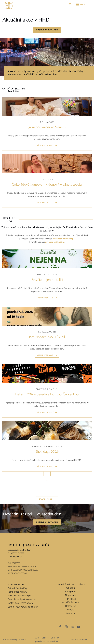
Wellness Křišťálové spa (19, 595)
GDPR (37, 637)
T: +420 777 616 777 (16, 553)
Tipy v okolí (70, 599)
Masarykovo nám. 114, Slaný (19, 550)
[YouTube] (79, 627)
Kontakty (70, 613)
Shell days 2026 (47, 451)
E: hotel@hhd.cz (15, 556)
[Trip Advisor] (72, 627)
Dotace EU (70, 606)
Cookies (45, 637)
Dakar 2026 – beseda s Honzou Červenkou (47, 394)
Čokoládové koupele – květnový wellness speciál (47, 185)
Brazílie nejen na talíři (47, 280)
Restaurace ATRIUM (17, 591)
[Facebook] (60, 627)
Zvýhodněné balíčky (17, 588)
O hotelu (71, 588)
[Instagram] (66, 627)
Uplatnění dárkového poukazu (70, 584)
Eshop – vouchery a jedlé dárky (22, 606)
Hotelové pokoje (15, 584)
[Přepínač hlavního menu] (82, 5)
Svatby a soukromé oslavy (20, 602)
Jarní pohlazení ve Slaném (47, 127)
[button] (70, 5)
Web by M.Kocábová (79, 639)
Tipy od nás (70, 595)
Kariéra (71, 609)
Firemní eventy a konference (21, 599)
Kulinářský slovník (71, 602)
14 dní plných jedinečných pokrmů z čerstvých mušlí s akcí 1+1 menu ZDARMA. (47, 460)
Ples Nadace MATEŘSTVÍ (47, 337)
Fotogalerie (71, 591)
